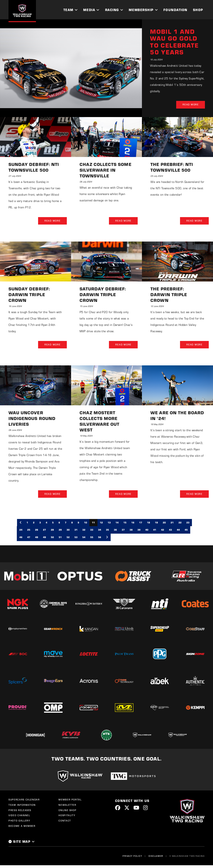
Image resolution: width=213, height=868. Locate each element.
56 (100, 538)
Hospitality (67, 816)
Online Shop (67, 811)
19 (156, 523)
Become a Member (22, 826)
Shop (198, 10)
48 (37, 538)
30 (68, 530)
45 (186, 530)
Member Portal (70, 800)
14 (117, 523)
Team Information (22, 805)
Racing (112, 10)
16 (133, 523)
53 (76, 538)
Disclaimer (156, 857)
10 (86, 523)
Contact (65, 821)
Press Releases (20, 811)
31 (76, 530)
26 (37, 530)
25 (29, 530)
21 (172, 523)
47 (29, 538)
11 (93, 523)
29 (60, 530)
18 (149, 523)
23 (188, 523)
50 (52, 538)
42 (163, 530)
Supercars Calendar (24, 800)
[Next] (107, 538)
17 (141, 523)
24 (21, 530)
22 (180, 523)
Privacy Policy (132, 857)
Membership (141, 10)
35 (107, 530)
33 (92, 530)
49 (44, 538)
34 (100, 530)
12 (101, 523)
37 (123, 530)
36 (115, 530)
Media (89, 10)
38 (131, 530)
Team (68, 10)
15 (125, 523)
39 (139, 530)
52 (68, 538)
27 (44, 530)
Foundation (175, 10)
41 (155, 530)
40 (147, 530)
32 (84, 530)
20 (164, 523)
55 (92, 538)
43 (170, 530)
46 (21, 538)
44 (178, 530)
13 (109, 523)
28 (52, 530)
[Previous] (21, 523)
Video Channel (19, 816)
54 (84, 538)
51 (60, 538)
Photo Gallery (19, 821)
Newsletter (67, 805)
